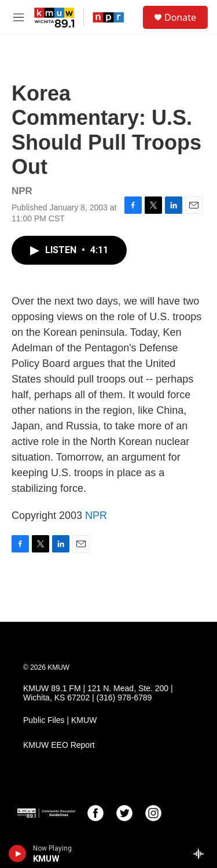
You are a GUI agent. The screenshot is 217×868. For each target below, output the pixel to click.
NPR (96, 515)
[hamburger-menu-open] (19, 17)
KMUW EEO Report (59, 745)
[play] (18, 854)
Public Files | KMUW (60, 720)
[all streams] (202, 854)
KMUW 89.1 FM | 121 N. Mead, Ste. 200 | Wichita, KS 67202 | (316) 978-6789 (98, 693)
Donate (180, 17)
